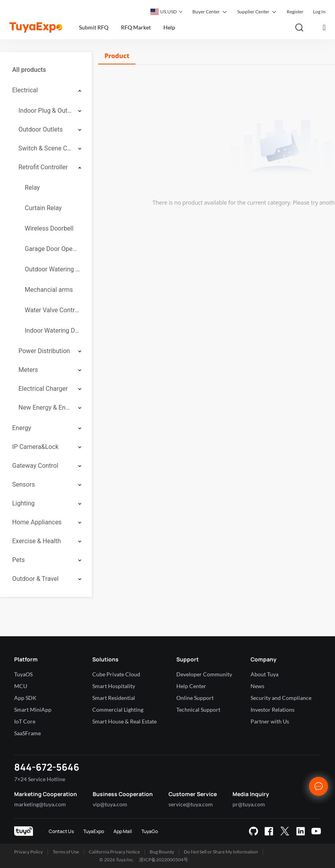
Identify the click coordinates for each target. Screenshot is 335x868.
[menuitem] (46, 70)
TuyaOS (23, 674)
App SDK (25, 698)
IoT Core (25, 721)
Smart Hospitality (114, 686)
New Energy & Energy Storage (46, 407)
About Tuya (265, 674)
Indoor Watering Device (52, 331)
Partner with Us (270, 721)
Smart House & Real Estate (124, 721)
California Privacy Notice (114, 852)
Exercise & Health (37, 541)
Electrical (25, 90)
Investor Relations (273, 710)
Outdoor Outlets (41, 129)
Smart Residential (114, 698)
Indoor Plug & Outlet (46, 111)
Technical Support (198, 710)
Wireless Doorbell (49, 228)
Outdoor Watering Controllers (52, 269)
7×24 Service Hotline (40, 779)
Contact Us (61, 831)
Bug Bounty (162, 852)
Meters (28, 370)
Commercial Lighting (118, 710)
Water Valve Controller (52, 310)
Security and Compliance (281, 698)
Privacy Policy (28, 852)
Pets (18, 560)
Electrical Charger (43, 389)
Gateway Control (35, 466)
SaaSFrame (27, 733)
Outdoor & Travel (35, 579)
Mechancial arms (49, 290)
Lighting (23, 503)
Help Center (191, 686)
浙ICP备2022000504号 (164, 860)
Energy (22, 428)
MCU (21, 686)
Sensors (24, 484)
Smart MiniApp (33, 710)
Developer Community (204, 674)
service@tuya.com (191, 804)
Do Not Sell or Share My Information (221, 852)
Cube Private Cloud (116, 674)
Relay (32, 188)
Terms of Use (66, 852)
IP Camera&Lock (35, 447)
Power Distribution (44, 351)
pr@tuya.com (249, 804)
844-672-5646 (47, 767)
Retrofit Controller (43, 167)
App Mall (123, 831)
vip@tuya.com (110, 804)
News (257, 686)
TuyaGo (150, 831)
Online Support (195, 698)
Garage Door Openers (52, 249)
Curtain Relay (43, 208)
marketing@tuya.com (40, 804)
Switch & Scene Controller (46, 148)
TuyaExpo (94, 831)
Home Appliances (37, 522)
